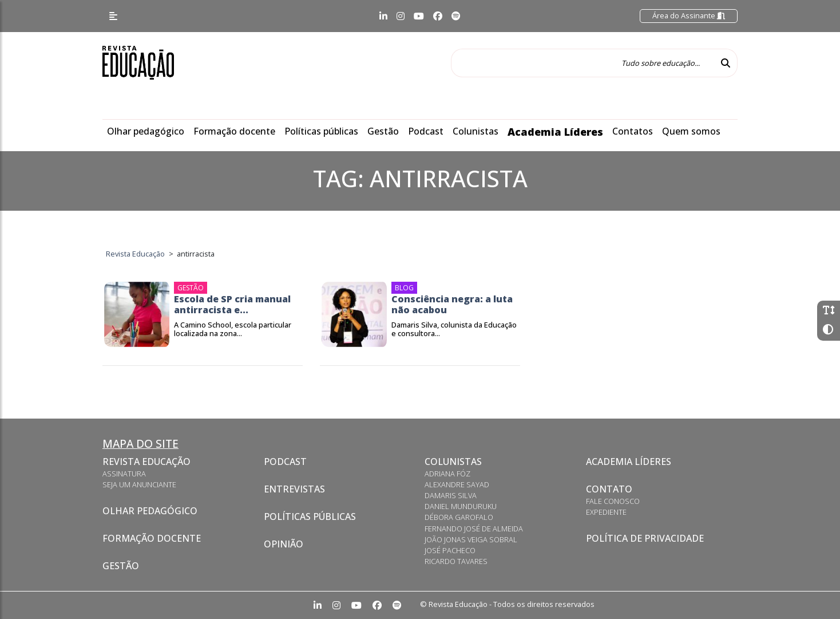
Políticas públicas (321, 131)
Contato (609, 489)
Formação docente (234, 131)
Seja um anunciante (139, 484)
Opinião (284, 544)
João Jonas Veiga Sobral (471, 539)
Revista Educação (146, 462)
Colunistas (476, 131)
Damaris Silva (451, 495)
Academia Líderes (555, 132)
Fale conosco (613, 501)
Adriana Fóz (447, 474)
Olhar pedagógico (146, 131)
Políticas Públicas (310, 517)
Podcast (426, 131)
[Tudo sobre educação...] (583, 63)
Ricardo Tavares (456, 561)
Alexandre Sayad (457, 484)
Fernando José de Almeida (474, 529)
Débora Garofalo (459, 517)
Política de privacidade (645, 538)
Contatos (633, 131)
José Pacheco (450, 550)
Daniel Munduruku (461, 506)
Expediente (606, 512)
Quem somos (691, 131)
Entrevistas (294, 489)
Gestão (383, 131)
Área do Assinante (689, 15)
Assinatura (124, 474)
